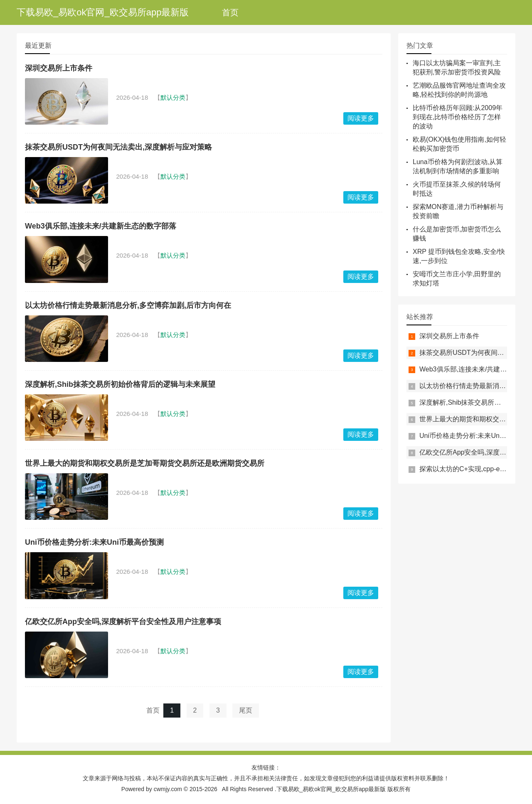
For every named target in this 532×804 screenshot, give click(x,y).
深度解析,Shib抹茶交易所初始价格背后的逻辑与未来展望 (120, 384)
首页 (230, 12)
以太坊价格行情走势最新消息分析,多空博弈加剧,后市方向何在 (128, 305)
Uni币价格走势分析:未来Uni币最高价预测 (94, 542)
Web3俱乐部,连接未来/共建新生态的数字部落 (101, 226)
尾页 (246, 710)
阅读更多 (361, 118)
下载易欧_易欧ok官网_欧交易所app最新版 (103, 12)
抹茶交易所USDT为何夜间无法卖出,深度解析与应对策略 (118, 147)
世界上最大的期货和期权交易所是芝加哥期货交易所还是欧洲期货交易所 (145, 463)
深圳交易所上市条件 (59, 68)
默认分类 (173, 97)
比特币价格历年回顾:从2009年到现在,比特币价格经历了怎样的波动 (458, 117)
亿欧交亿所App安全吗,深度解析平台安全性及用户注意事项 (123, 622)
